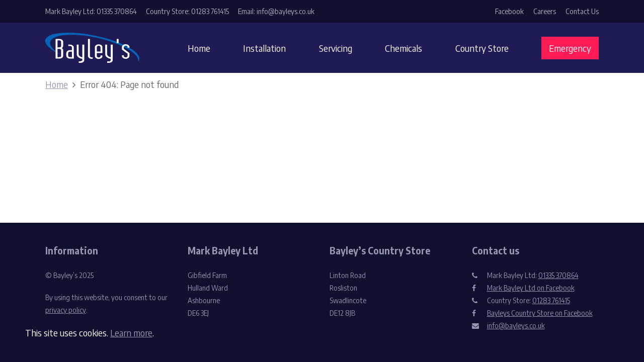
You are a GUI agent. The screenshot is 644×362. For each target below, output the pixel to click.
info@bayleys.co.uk (516, 326)
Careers (545, 11)
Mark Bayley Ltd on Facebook (531, 288)
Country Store (482, 48)
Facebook (509, 11)
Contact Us (582, 11)
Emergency (570, 48)
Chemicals (404, 48)
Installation (264, 48)
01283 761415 (551, 300)
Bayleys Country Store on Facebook (540, 313)
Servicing (336, 48)
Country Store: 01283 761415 (187, 11)
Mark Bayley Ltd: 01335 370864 (91, 11)
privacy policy (66, 310)
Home (199, 48)
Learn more (131, 333)
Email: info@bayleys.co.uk (276, 11)
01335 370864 (558, 275)
